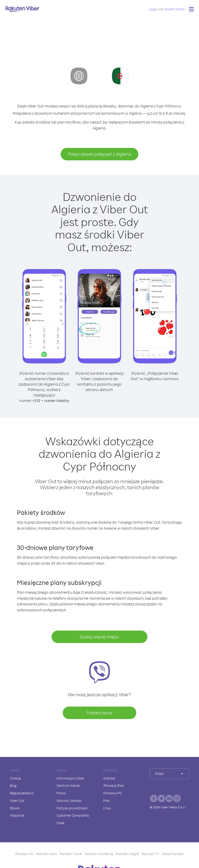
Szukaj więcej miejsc (99, 637)
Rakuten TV (150, 854)
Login (153, 9)
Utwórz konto (175, 9)
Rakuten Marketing (99, 854)
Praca (61, 793)
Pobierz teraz (100, 713)
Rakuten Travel (71, 854)
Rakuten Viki (24, 854)
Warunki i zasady (69, 801)
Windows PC (112, 793)
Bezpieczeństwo (22, 793)
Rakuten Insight (127, 854)
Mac (106, 801)
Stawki (15, 808)
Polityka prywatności (72, 808)
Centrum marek (68, 785)
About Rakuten (173, 854)
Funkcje (15, 778)
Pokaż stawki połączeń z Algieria (99, 154)
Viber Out (17, 801)
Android (109, 778)
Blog (13, 785)
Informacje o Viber (70, 778)
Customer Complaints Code (73, 819)
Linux (107, 808)
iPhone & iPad (113, 785)
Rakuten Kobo (47, 854)
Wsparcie (17, 815)
